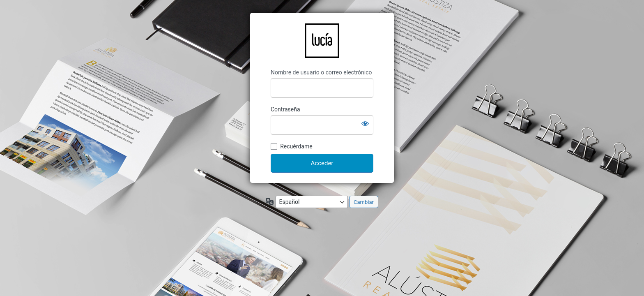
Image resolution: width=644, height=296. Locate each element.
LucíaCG (322, 41)
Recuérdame (296, 146)
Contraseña (285, 109)
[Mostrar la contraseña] (365, 123)
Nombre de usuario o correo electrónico (321, 72)
